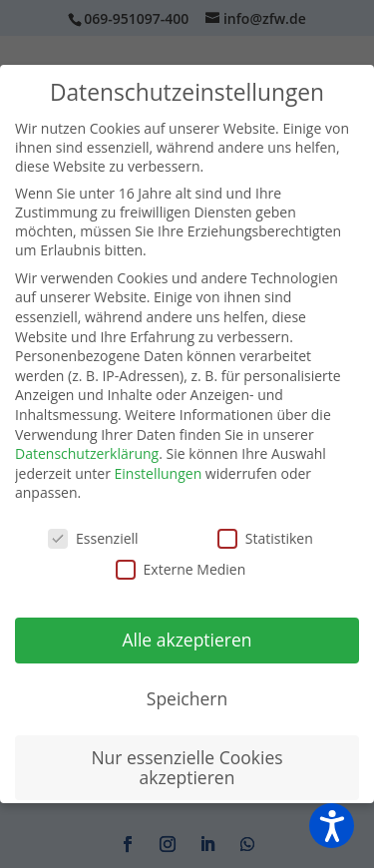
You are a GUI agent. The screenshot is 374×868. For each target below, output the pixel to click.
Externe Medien (181, 569)
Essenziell (93, 538)
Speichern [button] (187, 698)
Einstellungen (159, 473)
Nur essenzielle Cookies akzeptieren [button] (187, 767)
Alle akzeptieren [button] (187, 640)
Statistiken (265, 538)
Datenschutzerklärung (87, 453)
